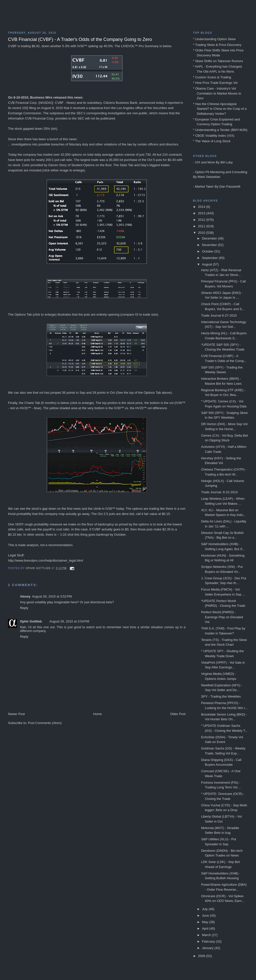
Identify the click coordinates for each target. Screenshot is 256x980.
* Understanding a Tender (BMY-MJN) (220, 130)
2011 (202, 226)
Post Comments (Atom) (45, 723)
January (208, 948)
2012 (202, 220)
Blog (128, 17)
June (206, 916)
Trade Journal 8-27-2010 (219, 315)
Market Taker (204, 186)
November (210, 245)
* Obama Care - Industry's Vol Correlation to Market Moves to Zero (217, 93)
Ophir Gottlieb (31, 621)
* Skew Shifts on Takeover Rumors (218, 61)
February (209, 941)
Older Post (178, 714)
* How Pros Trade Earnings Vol (215, 83)
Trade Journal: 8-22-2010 (219, 492)
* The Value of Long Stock (212, 141)
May (205, 922)
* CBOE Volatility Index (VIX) (214, 136)
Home (98, 714)
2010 (202, 233)
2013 (202, 213)
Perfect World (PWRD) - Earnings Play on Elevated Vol (222, 617)
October (208, 251)
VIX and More (205, 162)
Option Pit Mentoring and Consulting (221, 172)
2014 (202, 207)
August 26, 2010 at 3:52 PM (52, 596)
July (205, 909)
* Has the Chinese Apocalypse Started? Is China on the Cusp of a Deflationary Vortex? (220, 109)
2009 (202, 956)
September (210, 258)
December (210, 238)
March (207, 935)
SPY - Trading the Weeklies (221, 696)
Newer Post (16, 714)
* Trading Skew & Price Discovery (217, 45)
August (207, 264)
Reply (24, 608)
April (206, 928)
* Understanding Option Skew (214, 39)
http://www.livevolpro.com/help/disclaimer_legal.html (45, 560)
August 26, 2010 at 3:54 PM (69, 621)
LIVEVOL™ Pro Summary (140, 46)
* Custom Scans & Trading (212, 77)
